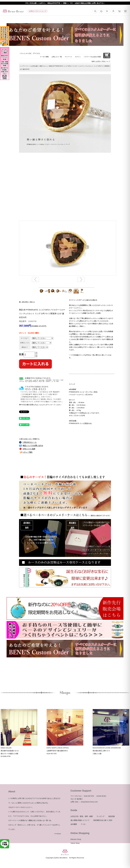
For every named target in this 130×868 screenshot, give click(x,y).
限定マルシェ (44, 66)
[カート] (119, 11)
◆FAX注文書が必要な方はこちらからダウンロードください (40, 405)
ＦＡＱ (83, 824)
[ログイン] (107, 11)
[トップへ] (13, 11)
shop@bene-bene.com (89, 802)
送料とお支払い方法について (101, 61)
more (59, 834)
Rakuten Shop (76, 839)
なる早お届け (34, 66)
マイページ (68, 57)
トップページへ (24, 66)
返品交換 (111, 816)
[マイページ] (113, 11)
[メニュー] (125, 11)
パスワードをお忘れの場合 (92, 57)
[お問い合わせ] (101, 11)
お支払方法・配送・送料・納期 (82, 816)
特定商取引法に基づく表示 (103, 820)
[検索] (95, 11)
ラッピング (100, 816)
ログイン (78, 57)
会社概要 (74, 824)
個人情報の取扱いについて (80, 820)
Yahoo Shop (75, 843)
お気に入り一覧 (57, 57)
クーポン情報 (44, 57)
